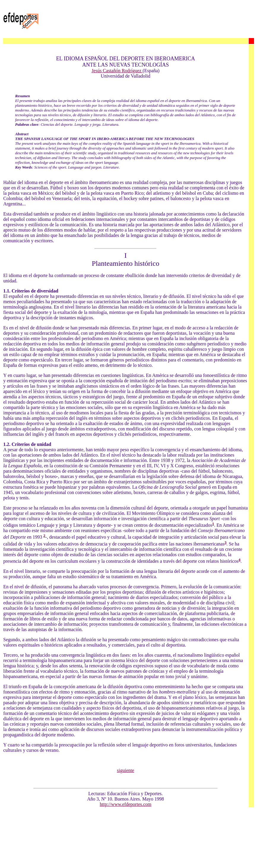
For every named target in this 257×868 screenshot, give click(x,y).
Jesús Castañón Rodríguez (117, 71)
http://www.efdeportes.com (126, 804)
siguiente (126, 770)
